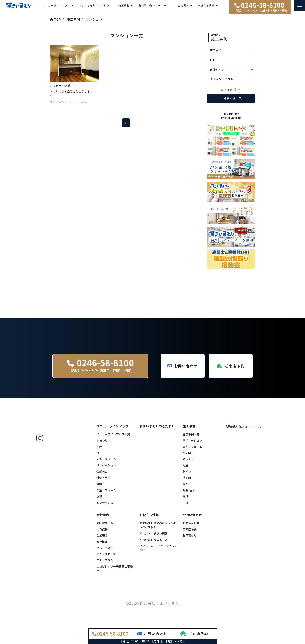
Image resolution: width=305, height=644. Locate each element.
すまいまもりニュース (153, 543)
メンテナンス (105, 506)
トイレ (187, 474)
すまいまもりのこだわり (94, 7)
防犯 (99, 499)
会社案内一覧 (105, 526)
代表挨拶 (102, 532)
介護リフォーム (106, 493)
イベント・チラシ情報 (154, 536)
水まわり (102, 443)
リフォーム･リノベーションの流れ (158, 551)
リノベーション (106, 468)
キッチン (188, 462)
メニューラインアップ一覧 (113, 437)
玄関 (185, 487)
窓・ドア (102, 456)
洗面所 (187, 481)
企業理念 (102, 538)
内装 (99, 450)
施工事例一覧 (191, 437)
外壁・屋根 (103, 481)
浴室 (185, 468)
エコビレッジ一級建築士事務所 (115, 572)
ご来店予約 (190, 532)
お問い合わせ (191, 526)
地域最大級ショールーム (154, 7)
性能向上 (102, 474)
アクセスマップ (106, 557)
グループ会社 (105, 551)
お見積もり (190, 538)
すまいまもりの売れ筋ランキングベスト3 (158, 528)
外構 (99, 487)
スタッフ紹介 (105, 563)
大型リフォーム (106, 462)
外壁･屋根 (189, 493)
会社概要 (102, 545)
